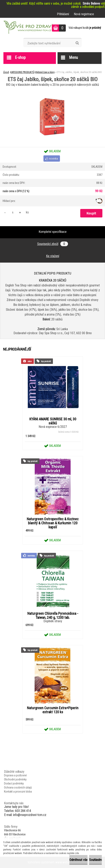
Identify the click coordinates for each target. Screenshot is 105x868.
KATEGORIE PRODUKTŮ (22, 72)
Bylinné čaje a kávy (45, 72)
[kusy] (13, 212)
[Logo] (28, 28)
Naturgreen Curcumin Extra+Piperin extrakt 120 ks (53, 710)
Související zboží (53, 244)
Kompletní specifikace (53, 232)
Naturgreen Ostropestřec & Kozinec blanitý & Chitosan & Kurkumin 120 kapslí (53, 523)
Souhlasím (95, 860)
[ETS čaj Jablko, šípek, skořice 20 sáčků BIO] (52, 89)
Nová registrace (84, 14)
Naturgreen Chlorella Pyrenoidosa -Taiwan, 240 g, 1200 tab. (53, 616)
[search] (77, 43)
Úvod (6, 72)
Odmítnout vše (78, 860)
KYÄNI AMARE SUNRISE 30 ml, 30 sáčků (53, 421)
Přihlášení (63, 14)
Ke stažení (53, 256)
